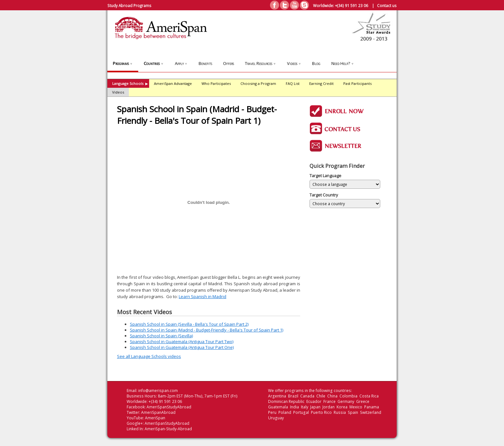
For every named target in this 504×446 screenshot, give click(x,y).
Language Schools (130, 83)
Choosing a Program (258, 83)
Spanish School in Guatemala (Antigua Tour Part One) (182, 347)
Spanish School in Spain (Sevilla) (161, 336)
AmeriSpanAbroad (158, 412)
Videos (294, 63)
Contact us (387, 5)
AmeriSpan (155, 418)
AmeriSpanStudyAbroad (169, 407)
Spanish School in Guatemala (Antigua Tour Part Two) (182, 341)
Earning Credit (321, 83)
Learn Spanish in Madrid (203, 296)
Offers (229, 63)
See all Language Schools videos (149, 356)
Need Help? (343, 63)
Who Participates (216, 83)
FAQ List (293, 83)
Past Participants (357, 83)
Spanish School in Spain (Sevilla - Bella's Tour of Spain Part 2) (189, 324)
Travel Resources (261, 63)
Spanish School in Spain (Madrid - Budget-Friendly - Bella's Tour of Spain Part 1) (207, 330)
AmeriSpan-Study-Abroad (168, 429)
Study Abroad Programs (129, 5)
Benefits (205, 63)
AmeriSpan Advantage (173, 83)
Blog (316, 63)
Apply (181, 63)
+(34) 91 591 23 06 (351, 5)
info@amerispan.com (158, 391)
